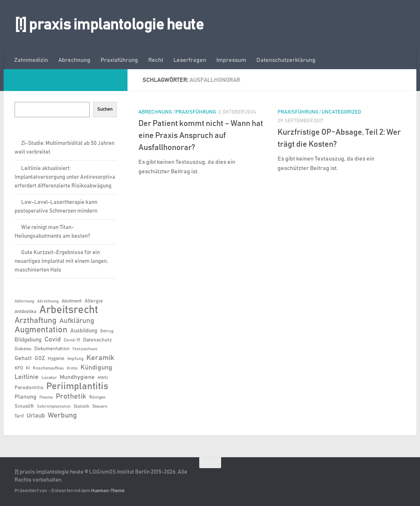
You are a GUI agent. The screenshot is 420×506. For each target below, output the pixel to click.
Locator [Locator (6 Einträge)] (49, 377)
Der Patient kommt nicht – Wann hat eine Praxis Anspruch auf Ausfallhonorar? (201, 136)
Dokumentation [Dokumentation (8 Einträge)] (52, 349)
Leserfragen (190, 60)
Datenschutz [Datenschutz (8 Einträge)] (97, 340)
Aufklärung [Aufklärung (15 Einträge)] (77, 321)
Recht (156, 60)
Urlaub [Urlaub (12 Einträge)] (36, 416)
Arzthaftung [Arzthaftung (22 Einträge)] (36, 321)
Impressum (231, 60)
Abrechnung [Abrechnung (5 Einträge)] (48, 301)
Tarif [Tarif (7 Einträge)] (19, 416)
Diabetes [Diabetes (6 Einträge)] (23, 349)
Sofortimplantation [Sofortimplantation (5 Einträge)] (54, 407)
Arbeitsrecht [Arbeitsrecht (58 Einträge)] (69, 310)
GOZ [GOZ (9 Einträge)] (40, 358)
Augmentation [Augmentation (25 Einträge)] (41, 330)
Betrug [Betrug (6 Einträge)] (107, 331)
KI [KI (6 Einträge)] (28, 368)
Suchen (105, 109)
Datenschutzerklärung (286, 60)
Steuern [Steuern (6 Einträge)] (100, 406)
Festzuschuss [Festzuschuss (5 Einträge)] (85, 349)
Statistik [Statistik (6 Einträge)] (81, 406)
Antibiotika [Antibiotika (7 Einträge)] (25, 312)
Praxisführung (119, 60)
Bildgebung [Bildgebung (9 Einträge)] (28, 340)
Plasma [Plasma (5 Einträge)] (46, 398)
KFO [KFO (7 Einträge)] (19, 368)
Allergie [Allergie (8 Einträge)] (94, 301)
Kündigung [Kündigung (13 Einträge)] (96, 368)
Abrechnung (74, 60)
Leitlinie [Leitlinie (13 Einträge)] (27, 377)
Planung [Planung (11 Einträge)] (25, 397)
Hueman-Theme (108, 491)
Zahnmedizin (31, 60)
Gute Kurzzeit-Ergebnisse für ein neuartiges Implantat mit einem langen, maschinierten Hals (61, 261)
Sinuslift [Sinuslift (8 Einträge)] (24, 406)
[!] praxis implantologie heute (109, 25)
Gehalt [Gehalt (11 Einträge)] (23, 358)
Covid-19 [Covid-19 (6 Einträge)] (72, 340)
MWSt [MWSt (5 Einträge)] (103, 378)
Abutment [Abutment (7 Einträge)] (72, 301)
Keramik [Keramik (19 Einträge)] (100, 358)
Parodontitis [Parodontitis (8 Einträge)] (29, 388)
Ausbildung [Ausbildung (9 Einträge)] (84, 331)
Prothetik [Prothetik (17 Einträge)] (71, 396)
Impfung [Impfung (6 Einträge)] (75, 359)
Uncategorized (341, 112)
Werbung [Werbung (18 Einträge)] (62, 415)
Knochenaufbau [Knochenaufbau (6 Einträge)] (48, 368)
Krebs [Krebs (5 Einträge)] (72, 368)
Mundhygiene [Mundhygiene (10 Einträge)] (77, 377)
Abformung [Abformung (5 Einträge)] (24, 301)
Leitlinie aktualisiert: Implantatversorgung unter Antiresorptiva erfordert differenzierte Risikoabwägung (65, 177)
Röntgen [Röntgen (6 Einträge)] (97, 397)
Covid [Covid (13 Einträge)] (53, 340)
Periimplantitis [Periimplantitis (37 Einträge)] (77, 387)
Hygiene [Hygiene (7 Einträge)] (56, 359)
